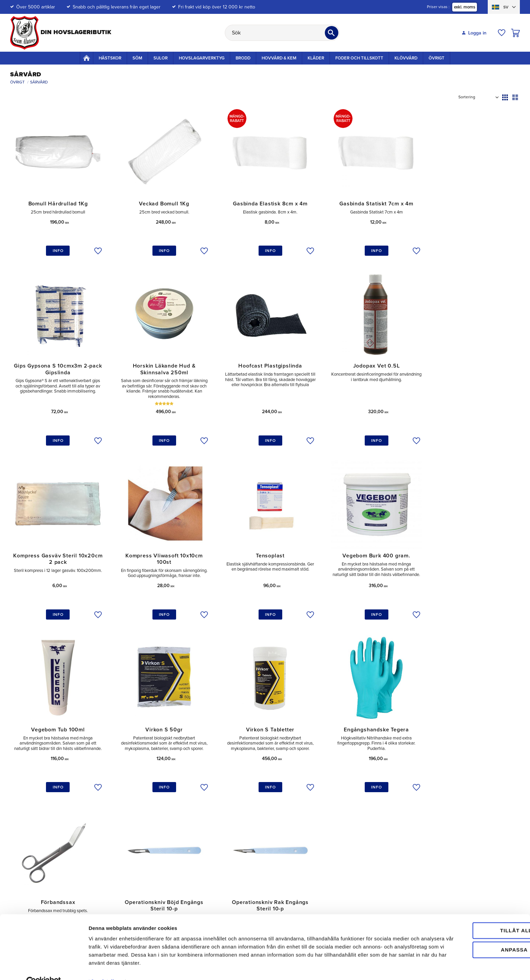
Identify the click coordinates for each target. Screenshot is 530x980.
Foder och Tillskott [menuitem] (359, 58)
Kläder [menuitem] (316, 58)
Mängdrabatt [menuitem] (333, 817)
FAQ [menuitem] (221, 869)
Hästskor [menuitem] (110, 58)
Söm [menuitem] (137, 58)
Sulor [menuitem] (161, 58)
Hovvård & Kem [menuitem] (279, 58)
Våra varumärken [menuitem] (441, 848)
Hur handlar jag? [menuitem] (234, 859)
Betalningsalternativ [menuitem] (341, 807)
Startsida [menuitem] (87, 58)
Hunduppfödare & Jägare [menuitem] (347, 859)
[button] (502, 33)
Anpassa (474, 935)
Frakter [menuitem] (328, 827)
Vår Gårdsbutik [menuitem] (439, 817)
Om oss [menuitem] (431, 807)
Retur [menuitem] (222, 827)
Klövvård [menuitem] (406, 58)
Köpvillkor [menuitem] (227, 848)
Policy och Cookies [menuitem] (340, 838)
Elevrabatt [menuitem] (330, 848)
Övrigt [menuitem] (437, 58)
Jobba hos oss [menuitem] (439, 838)
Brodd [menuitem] (243, 58)
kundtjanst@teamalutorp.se (50, 806)
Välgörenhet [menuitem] (436, 827)
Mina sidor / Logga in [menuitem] (238, 817)
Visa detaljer (104, 967)
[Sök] (332, 33)
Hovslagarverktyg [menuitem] (202, 58)
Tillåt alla (473, 916)
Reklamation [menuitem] (229, 838)
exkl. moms (465, 7)
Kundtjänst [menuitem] (228, 807)
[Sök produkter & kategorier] (282, 33)
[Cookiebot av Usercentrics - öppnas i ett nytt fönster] (44, 967)
